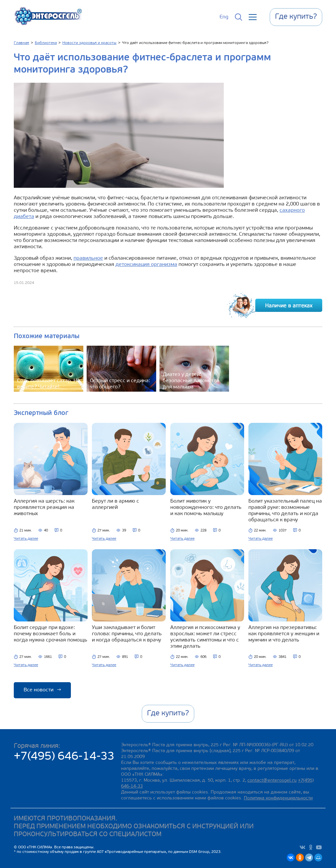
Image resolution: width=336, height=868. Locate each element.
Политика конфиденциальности (278, 798)
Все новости (42, 690)
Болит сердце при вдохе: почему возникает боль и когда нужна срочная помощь (51, 634)
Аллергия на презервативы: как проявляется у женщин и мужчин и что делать (284, 634)
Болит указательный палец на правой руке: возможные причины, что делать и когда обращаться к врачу (285, 511)
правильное (88, 258)
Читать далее (26, 539)
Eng (224, 17)
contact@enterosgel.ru (272, 781)
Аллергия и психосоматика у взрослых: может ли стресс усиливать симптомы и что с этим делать (205, 637)
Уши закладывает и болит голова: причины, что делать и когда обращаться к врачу (127, 634)
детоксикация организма (146, 265)
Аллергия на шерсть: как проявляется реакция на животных (44, 508)
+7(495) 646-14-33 (64, 757)
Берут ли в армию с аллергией (115, 504)
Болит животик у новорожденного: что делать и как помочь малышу (206, 508)
